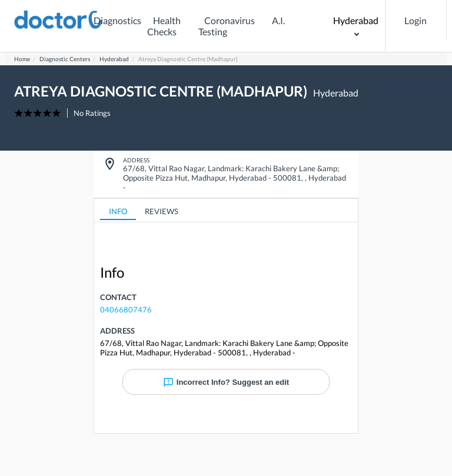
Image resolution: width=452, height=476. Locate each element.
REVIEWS (162, 211)
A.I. (278, 20)
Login (416, 20)
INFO (118, 211)
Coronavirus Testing (227, 26)
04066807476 (126, 309)
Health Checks (164, 26)
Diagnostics (117, 20)
